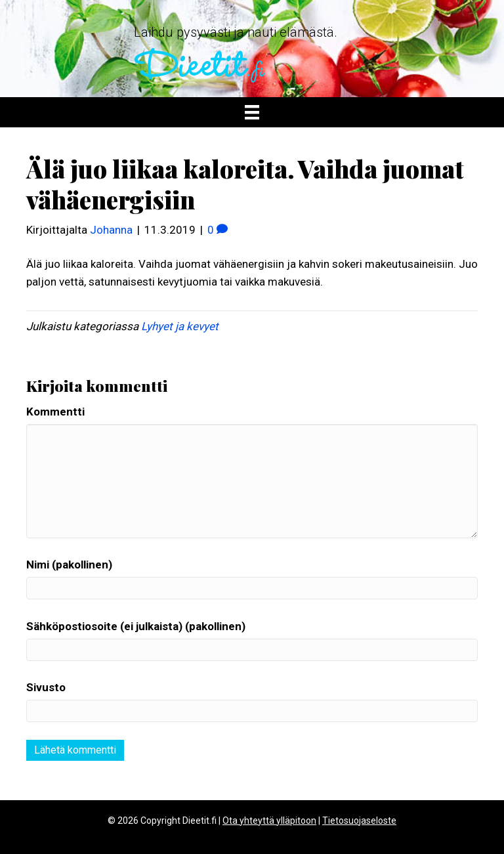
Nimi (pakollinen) (69, 565)
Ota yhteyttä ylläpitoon (269, 821)
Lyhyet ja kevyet (180, 326)
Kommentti (55, 412)
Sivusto (46, 687)
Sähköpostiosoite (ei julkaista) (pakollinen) (136, 626)
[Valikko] (252, 112)
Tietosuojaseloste (359, 821)
